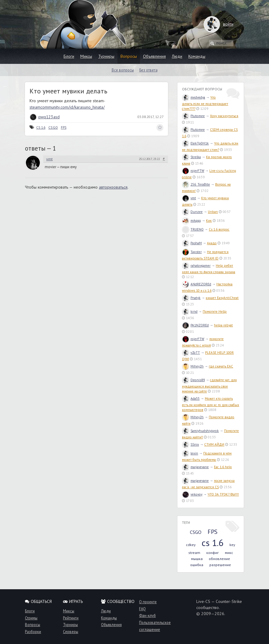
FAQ (142, 609)
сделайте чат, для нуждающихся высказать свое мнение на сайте (209, 386)
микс (229, 553)
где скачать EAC (221, 366)
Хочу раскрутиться (224, 116)
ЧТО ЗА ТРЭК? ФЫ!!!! (223, 494)
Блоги (69, 56)
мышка (197, 559)
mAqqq (191, 221)
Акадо (212, 243)
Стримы (31, 618)
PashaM (192, 243)
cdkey (191, 545)
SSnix (190, 444)
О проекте (148, 602)
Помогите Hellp (215, 312)
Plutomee (193, 116)
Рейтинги (71, 618)
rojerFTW (193, 171)
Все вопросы (123, 70)
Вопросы (129, 56)
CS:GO (53, 127)
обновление (219, 559)
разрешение (220, 565)
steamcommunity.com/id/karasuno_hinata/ (67, 107)
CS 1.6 (41, 127)
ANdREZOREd (197, 284)
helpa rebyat (223, 325)
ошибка (197, 565)
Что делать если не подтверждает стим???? (205, 103)
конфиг (213, 553)
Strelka (191, 157)
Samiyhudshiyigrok (200, 431)
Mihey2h (193, 366)
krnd (190, 312)
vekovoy (192, 494)
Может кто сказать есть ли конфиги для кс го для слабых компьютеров (211, 404)
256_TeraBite (196, 184)
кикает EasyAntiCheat (222, 298)
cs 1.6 (213, 543)
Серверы (71, 632)
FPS (64, 127)
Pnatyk (191, 298)
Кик (209, 221)
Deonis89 (193, 380)
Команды (197, 56)
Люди (177, 56)
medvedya (194, 97)
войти (222, 24)
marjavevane (195, 467)
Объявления (154, 56)
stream (194, 553)
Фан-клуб (147, 615)
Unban (213, 212)
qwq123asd (45, 117)
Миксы (86, 56)
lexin (190, 453)
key (232, 545)
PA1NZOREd (195, 325)
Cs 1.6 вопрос (219, 229)
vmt (49, 159)
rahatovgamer (196, 266)
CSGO (196, 532)
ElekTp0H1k (195, 143)
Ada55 (191, 399)
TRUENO (193, 229)
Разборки (33, 632)
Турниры (106, 56)
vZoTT (191, 353)
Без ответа (148, 70)
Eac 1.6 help (223, 467)
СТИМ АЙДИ (214, 444)
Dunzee (192, 212)
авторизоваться (113, 187)
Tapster (192, 252)
